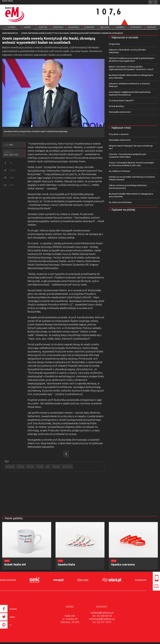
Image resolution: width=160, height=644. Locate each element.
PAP (48, 467)
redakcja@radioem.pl (102, 613)
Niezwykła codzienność (120, 112)
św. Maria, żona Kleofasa (120, 202)
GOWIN (21, 467)
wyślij (11, 185)
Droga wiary (114, 44)
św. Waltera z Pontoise (120, 171)
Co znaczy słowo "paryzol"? (121, 100)
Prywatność (141, 580)
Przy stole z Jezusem (119, 134)
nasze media (8, 1)
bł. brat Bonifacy (116, 106)
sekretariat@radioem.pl (102, 619)
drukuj (12, 177)
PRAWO (56, 467)
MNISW (30, 467)
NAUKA (40, 467)
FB (11, 163)
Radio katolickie (8, 580)
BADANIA (10, 467)
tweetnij (12, 170)
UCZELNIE (67, 467)
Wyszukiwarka (155, 2)
